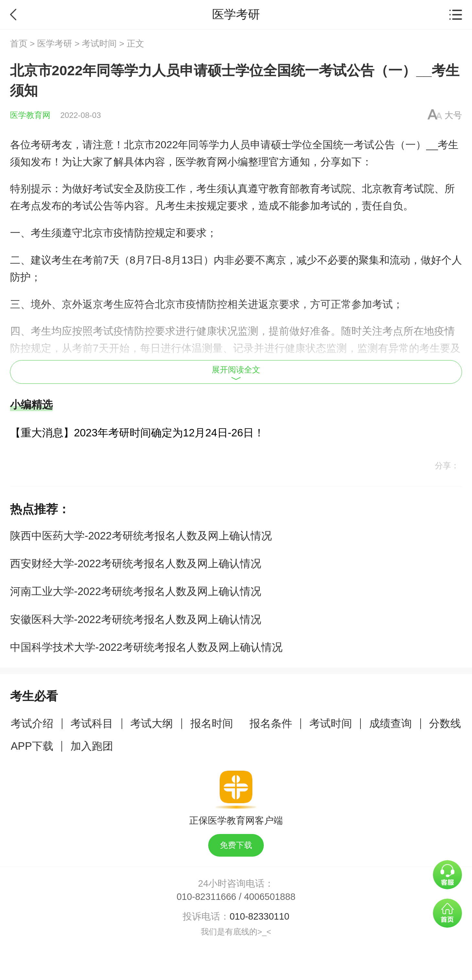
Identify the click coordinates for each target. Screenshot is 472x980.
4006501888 (270, 897)
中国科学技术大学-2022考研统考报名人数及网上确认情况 (146, 647)
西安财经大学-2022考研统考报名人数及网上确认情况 (136, 563)
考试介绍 (32, 723)
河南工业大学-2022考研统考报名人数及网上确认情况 (136, 591)
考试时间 (99, 44)
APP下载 (32, 746)
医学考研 (55, 44)
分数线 (445, 723)
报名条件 (271, 723)
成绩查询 (391, 723)
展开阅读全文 (236, 373)
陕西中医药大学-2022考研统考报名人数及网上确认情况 (141, 536)
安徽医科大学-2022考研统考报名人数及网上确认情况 (136, 619)
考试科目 (92, 723)
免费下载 (236, 845)
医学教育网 (30, 115)
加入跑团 (92, 746)
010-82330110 (259, 916)
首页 (19, 44)
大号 (453, 115)
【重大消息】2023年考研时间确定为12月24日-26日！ (137, 433)
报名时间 (212, 723)
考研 (41, 145)
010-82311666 (206, 897)
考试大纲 (152, 723)
